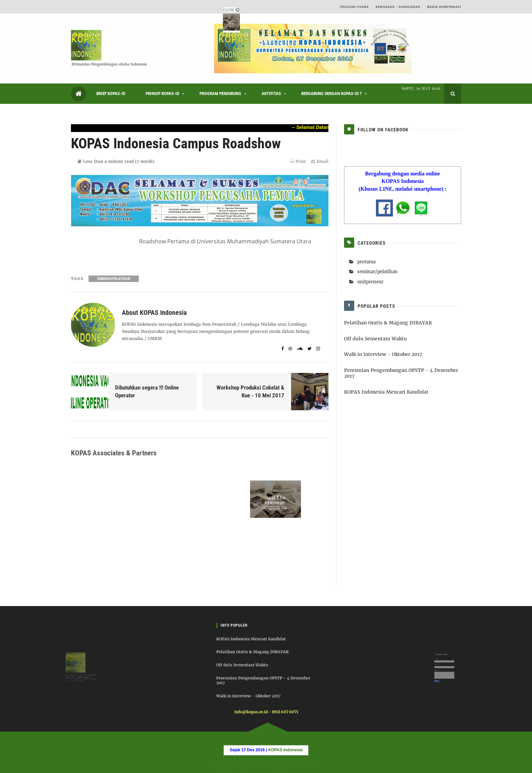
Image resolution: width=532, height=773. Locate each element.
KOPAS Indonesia (285, 759)
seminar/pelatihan (114, 279)
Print (298, 161)
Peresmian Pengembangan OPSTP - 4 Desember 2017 (401, 373)
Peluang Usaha (355, 7)
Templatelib (308, 766)
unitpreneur (370, 282)
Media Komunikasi (444, 7)
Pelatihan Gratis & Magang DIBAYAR (388, 323)
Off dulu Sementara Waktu (375, 339)
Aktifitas (271, 93)
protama (366, 262)
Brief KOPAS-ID (111, 93)
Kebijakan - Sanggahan (398, 7)
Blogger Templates (231, 766)
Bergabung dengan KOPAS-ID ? (331, 93)
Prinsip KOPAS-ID (162, 93)
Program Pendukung (220, 93)
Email (320, 161)
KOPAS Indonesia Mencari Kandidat (386, 392)
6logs (285, 766)
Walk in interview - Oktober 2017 (383, 354)
